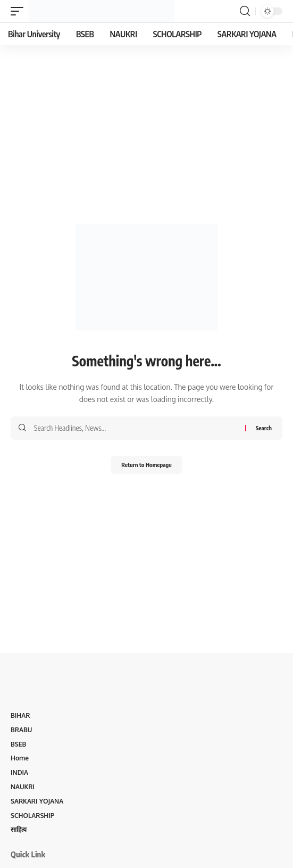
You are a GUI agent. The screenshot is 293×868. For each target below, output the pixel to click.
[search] (245, 11)
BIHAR (20, 715)
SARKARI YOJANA (37, 801)
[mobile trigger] (20, 11)
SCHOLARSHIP (32, 816)
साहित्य (19, 829)
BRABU (21, 730)
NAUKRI (23, 787)
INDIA (19, 772)
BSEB (18, 744)
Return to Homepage (146, 465)
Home (20, 758)
